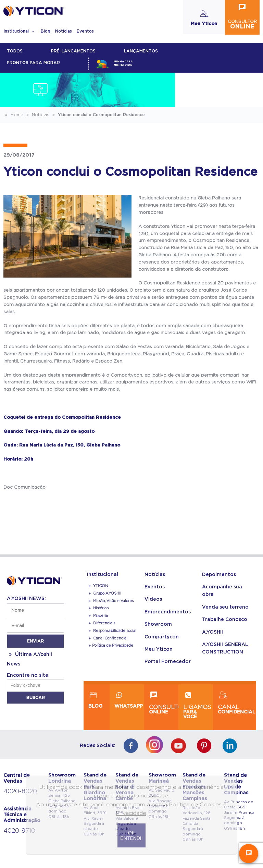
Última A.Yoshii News (29, 659)
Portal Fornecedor (168, 662)
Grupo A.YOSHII (104, 594)
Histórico (98, 608)
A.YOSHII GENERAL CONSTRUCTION (225, 648)
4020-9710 (19, 831)
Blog (46, 31)
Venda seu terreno (225, 607)
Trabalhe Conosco (225, 620)
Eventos (85, 31)
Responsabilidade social (112, 631)
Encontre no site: (28, 675)
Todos (15, 51)
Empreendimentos (168, 612)
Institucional (20, 31)
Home (13, 115)
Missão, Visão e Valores (110, 601)
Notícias (64, 31)
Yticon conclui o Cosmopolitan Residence (98, 115)
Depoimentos (219, 575)
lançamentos (141, 51)
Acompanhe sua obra (222, 591)
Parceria (97, 616)
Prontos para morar (33, 63)
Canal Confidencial (110, 638)
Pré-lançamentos (73, 51)
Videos (153, 599)
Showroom (158, 624)
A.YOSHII (212, 632)
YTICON (98, 586)
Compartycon (162, 637)
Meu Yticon (159, 649)
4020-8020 (20, 792)
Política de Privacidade (110, 646)
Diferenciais (101, 623)
